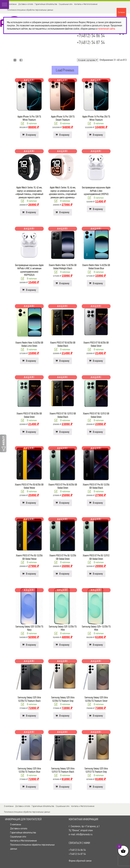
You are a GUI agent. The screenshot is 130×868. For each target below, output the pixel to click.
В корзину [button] (31, 135)
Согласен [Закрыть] (121, 12)
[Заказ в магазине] (88, 60)
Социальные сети (66, 4)
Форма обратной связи (80, 861)
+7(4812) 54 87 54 (91, 42)
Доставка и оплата (26, 4)
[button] (4, 4)
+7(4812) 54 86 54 (91, 36)
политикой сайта (106, 29)
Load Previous (65, 70)
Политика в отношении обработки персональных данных (30, 10)
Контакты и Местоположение (86, 4)
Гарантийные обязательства (46, 4)
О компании (12, 4)
